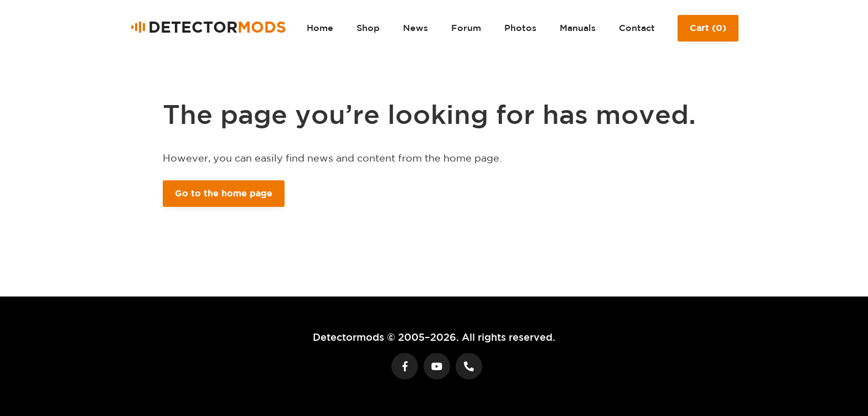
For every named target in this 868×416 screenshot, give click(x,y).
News (415, 28)
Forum (466, 28)
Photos (520, 28)
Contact (637, 28)
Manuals (578, 28)
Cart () (708, 32)
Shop (368, 28)
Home (320, 28)
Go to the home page (224, 193)
